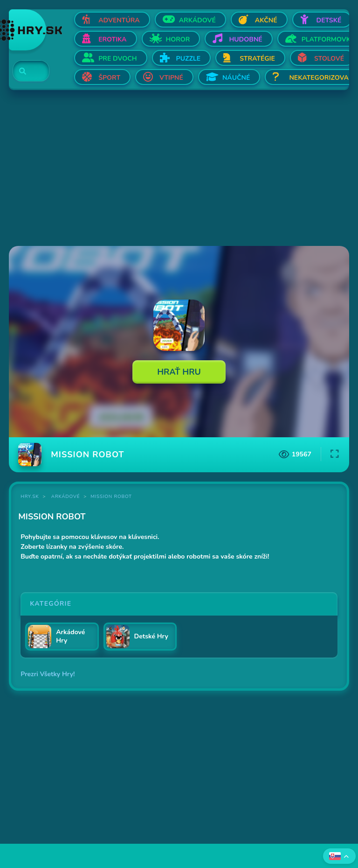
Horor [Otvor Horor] (178, 39)
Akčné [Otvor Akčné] (266, 20)
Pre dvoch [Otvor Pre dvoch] (117, 59)
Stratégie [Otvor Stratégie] (257, 59)
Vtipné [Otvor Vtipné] (171, 78)
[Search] (25, 71)
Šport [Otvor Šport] (109, 78)
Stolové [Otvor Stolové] (329, 59)
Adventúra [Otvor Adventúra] (119, 20)
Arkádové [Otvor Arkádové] (197, 20)
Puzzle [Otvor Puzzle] (189, 59)
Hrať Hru (179, 372)
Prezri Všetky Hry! (48, 674)
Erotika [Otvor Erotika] (112, 39)
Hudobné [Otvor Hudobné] (245, 39)
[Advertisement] (179, 169)
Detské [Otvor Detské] (329, 20)
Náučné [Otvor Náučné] (236, 78)
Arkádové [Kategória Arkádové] (66, 497)
